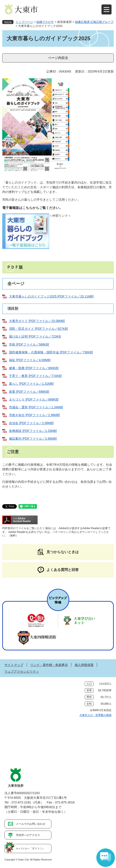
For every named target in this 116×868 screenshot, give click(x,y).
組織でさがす (45, 22)
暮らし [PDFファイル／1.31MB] (31, 384)
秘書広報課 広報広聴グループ (94, 22)
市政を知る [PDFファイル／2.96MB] (34, 415)
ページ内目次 (58, 58)
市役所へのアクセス (28, 835)
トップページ (24, 22)
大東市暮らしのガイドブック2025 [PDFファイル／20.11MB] (51, 296)
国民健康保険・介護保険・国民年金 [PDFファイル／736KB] (51, 352)
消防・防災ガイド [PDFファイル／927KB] (38, 329)
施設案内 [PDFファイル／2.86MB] (33, 439)
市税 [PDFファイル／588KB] (29, 344)
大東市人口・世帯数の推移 (95, 715)
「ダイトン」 (31, 848)
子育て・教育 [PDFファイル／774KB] (35, 376)
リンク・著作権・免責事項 (49, 665)
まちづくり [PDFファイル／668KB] (34, 399)
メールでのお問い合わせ (31, 824)
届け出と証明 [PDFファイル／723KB (35, 336)
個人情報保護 (84, 665)
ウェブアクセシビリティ (22, 672)
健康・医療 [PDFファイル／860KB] (34, 368)
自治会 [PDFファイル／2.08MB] (31, 423)
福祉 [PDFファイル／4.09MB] (30, 360)
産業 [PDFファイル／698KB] (29, 392)
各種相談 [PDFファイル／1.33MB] (33, 431)
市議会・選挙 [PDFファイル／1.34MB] (36, 407)
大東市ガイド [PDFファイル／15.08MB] (37, 321)
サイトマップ (14, 665)
